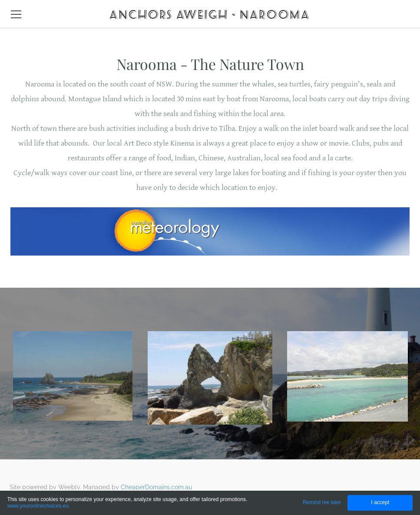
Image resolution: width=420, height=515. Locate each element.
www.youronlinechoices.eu (38, 506)
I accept (380, 502)
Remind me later (322, 502)
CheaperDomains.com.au (156, 487)
